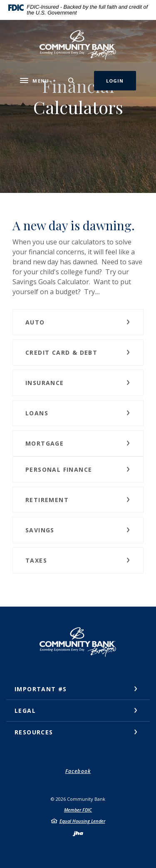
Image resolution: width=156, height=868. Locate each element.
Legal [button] (25, 711)
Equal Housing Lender (82, 821)
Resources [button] (34, 732)
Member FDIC (78, 810)
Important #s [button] (41, 689)
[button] (78, 322)
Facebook (78, 771)
